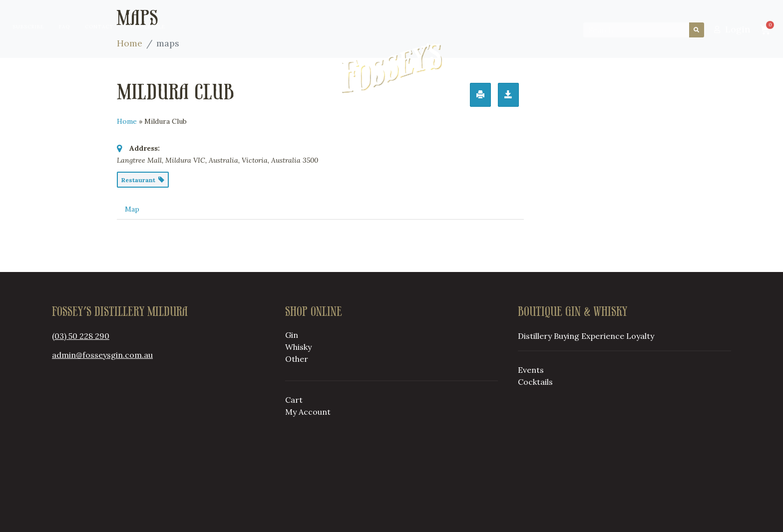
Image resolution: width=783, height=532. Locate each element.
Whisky (298, 347)
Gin (292, 335)
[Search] (697, 30)
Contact (99, 27)
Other (297, 359)
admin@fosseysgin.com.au (102, 355)
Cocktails (535, 382)
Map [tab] (132, 209)
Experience (603, 336)
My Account (308, 412)
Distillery (173, 68)
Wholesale (148, 27)
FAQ (64, 27)
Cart (294, 400)
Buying (241, 68)
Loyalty (545, 68)
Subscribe (28, 27)
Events (531, 370)
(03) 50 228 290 (81, 336)
